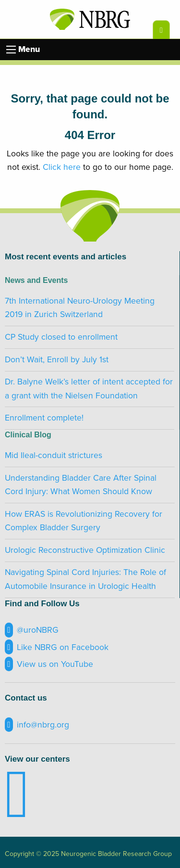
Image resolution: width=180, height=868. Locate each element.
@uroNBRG (32, 630)
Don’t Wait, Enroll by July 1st (57, 360)
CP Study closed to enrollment (61, 337)
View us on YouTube (49, 664)
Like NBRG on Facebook (57, 647)
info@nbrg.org (37, 725)
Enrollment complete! (44, 418)
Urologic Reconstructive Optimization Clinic (85, 550)
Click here (62, 167)
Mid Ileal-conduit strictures (54, 455)
